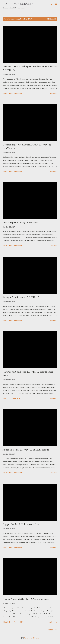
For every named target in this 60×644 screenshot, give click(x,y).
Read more (53, 93)
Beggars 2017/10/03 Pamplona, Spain (22, 524)
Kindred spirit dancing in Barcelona (21, 222)
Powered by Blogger (30, 638)
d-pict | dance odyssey (18, 4)
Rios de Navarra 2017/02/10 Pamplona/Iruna (26, 599)
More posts (52, 630)
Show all (52, 19)
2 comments (14, 398)
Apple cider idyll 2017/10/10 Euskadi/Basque (26, 450)
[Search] (51, 4)
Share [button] (5, 93)
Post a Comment (16, 93)
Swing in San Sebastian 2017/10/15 (21, 297)
